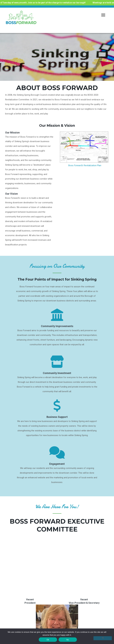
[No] (103, 638)
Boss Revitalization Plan (85, 165)
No (68, 640)
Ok (48, 640)
